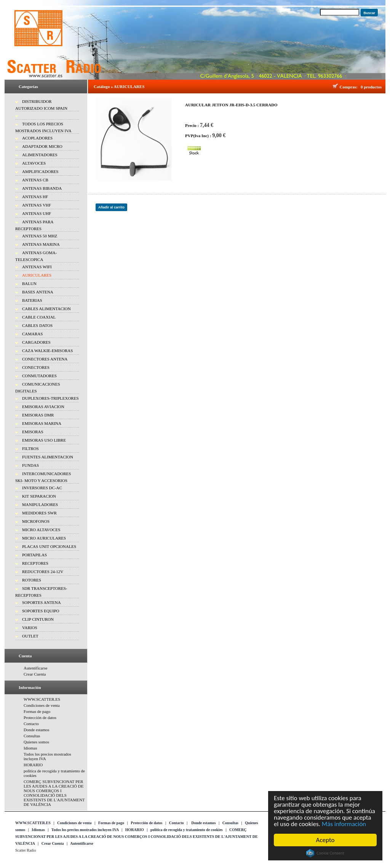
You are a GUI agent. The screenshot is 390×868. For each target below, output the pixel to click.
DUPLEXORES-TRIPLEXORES (50, 398)
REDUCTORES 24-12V (43, 572)
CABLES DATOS (37, 325)
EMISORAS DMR (38, 415)
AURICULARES (37, 275)
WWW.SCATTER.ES (42, 699)
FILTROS (30, 448)
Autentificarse (35, 668)
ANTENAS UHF (37, 213)
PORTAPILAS (34, 555)
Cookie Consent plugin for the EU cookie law (325, 853)
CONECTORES (36, 367)
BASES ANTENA (38, 292)
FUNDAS (30, 465)
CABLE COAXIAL (39, 317)
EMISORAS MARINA (42, 423)
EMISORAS (33, 432)
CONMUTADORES (39, 376)
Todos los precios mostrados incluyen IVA (85, 830)
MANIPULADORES (40, 504)
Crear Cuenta (35, 674)
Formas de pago (37, 711)
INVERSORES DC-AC (42, 488)
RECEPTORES (35, 563)
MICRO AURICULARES (44, 538)
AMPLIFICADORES (40, 171)
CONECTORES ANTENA (45, 359)
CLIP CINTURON (38, 619)
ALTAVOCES (34, 163)
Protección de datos (40, 717)
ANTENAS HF (35, 197)
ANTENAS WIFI (37, 267)
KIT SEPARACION (39, 496)
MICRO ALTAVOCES (41, 530)
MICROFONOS (36, 521)
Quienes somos (36, 742)
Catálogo (102, 86)
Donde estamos (37, 730)
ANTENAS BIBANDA (42, 188)
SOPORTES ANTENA (42, 602)
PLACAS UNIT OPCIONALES (49, 546)
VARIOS (30, 628)
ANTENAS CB (35, 180)
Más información (344, 824)
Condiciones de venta (42, 705)
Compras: (350, 87)
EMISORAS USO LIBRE (44, 440)
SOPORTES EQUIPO (41, 611)
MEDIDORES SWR (39, 513)
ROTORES (32, 580)
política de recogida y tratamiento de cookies (187, 830)
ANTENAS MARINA (41, 244)
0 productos (371, 87)
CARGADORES (36, 342)
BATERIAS (32, 300)
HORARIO (33, 765)
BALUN (29, 283)
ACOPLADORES (37, 138)
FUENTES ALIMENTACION (48, 457)
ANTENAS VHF (37, 205)
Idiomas (30, 748)
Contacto (31, 724)
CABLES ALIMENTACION (46, 309)
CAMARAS (32, 334)
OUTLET (30, 636)
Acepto (325, 840)
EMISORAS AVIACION (43, 407)
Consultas (32, 736)
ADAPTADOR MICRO (42, 146)
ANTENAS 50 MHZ (40, 236)
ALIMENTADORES (40, 155)
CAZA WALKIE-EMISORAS (47, 351)
